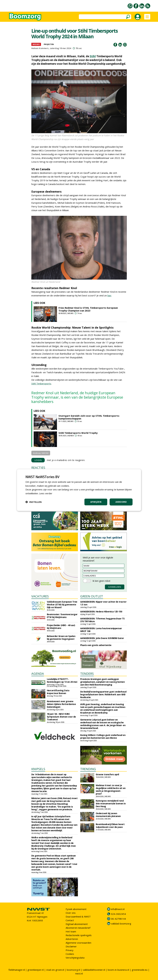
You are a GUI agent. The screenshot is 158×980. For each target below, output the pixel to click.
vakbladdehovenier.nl (94, 970)
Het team (71, 931)
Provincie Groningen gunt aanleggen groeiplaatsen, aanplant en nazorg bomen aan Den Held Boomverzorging (103, 682)
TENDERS (87, 674)
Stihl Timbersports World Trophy (78, 433)
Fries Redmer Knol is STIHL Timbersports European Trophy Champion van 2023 (88, 309)
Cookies (70, 954)
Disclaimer (71, 946)
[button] (34, 502)
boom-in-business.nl (118, 970)
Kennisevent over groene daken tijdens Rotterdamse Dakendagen (61, 704)
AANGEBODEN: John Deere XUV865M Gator (102, 638)
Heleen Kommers (40, 48)
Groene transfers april (107, 774)
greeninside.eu (140, 970)
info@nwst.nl (118, 909)
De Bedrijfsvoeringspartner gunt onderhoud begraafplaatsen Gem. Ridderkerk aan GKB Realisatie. (103, 694)
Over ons (71, 913)
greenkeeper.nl (36, 970)
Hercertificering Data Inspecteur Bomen (58, 692)
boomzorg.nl (73, 970)
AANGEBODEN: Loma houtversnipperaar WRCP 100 (101, 630)
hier (109, 295)
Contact (70, 920)
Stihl (93, 56)
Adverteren (72, 939)
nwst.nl (79, 973)
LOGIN (38, 460)
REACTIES (38, 468)
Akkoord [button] (121, 502)
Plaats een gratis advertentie (96, 645)
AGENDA (38, 674)
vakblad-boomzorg (121, 924)
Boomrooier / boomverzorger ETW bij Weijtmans (62, 616)
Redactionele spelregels (79, 935)
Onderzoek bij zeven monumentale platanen (108, 815)
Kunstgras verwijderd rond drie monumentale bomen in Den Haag (111, 803)
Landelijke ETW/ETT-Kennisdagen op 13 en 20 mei (62, 680)
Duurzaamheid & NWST (78, 917)
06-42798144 (118, 919)
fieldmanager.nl (17, 970)
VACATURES (40, 596)
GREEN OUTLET (92, 596)
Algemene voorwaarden (78, 943)
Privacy (70, 950)
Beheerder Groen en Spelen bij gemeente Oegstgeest (61, 637)
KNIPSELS (38, 769)
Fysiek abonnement (76, 909)
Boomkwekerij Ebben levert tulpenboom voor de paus (110, 826)
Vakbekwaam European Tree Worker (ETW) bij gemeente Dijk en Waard (62, 605)
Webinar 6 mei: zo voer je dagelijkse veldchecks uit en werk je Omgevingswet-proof (111, 789)
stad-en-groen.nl (55, 970)
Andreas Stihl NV (41, 453)
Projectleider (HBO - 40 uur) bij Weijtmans (61, 627)
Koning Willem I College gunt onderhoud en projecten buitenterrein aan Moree (103, 736)
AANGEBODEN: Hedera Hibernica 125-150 (101, 612)
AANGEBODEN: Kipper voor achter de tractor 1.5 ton (103, 603)
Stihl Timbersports (41, 384)
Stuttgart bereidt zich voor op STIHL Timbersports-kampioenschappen (89, 417)
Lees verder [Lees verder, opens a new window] (46, 493)
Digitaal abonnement (77, 924)
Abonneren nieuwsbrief (78, 928)
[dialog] (79, 490)
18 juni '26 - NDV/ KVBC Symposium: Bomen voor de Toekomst (61, 717)
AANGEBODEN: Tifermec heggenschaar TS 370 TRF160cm (102, 620)
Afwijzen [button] (96, 502)
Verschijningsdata (75, 958)
